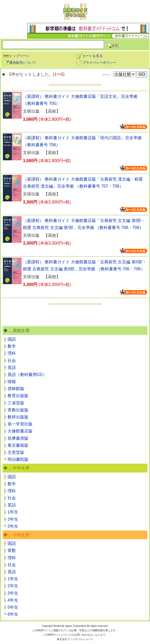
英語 (12, 368)
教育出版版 (18, 396)
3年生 (13, 526)
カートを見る (89, 56)
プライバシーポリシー (96, 63)
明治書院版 (18, 459)
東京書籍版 (18, 445)
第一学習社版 (20, 424)
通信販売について (19, 63)
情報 (12, 382)
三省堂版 (16, 403)
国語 (12, 339)
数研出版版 (18, 417)
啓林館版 (16, 389)
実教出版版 (18, 410)
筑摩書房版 (18, 438)
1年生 (13, 512)
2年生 (13, 519)
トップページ (16, 56)
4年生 (13, 600)
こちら (96, 635)
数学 (12, 346)
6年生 (13, 614)
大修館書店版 (20, 431)
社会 (12, 361)
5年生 (13, 607)
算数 (12, 550)
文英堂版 (16, 452)
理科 (12, 353)
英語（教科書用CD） (27, 375)
